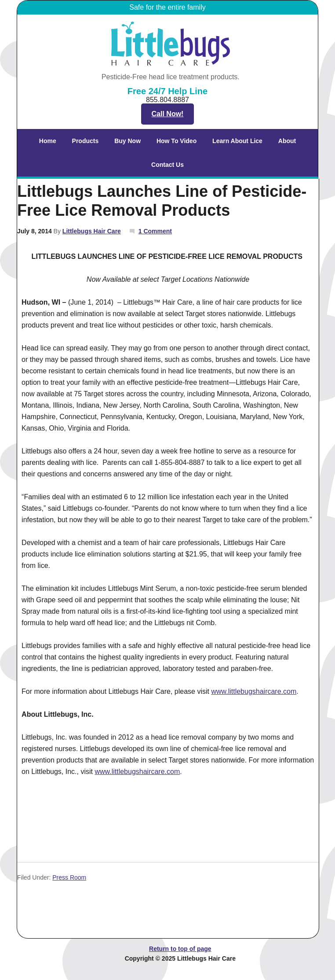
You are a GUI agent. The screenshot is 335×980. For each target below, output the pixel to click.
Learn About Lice (234, 141)
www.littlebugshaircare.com (254, 691)
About (284, 141)
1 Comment (155, 231)
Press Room (69, 877)
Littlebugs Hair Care (92, 231)
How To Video (177, 141)
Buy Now (127, 141)
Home (48, 141)
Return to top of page (180, 949)
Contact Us (167, 165)
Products (82, 141)
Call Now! (168, 114)
